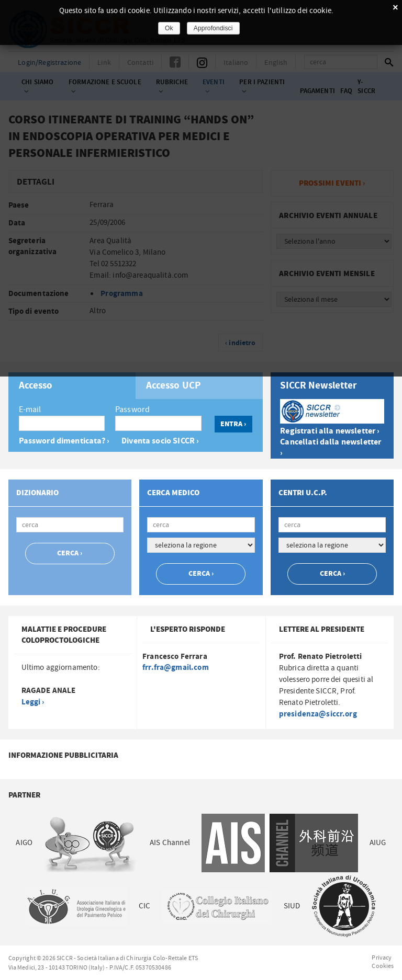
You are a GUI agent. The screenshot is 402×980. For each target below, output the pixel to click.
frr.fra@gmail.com (176, 668)
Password (132, 409)
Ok (169, 28)
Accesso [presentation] (36, 386)
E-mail (30, 409)
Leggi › (33, 702)
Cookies (383, 966)
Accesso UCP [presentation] (174, 386)
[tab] (72, 386)
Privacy (382, 958)
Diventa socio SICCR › (160, 441)
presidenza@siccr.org (318, 714)
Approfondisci (213, 28)
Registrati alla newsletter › (330, 431)
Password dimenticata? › (64, 441)
